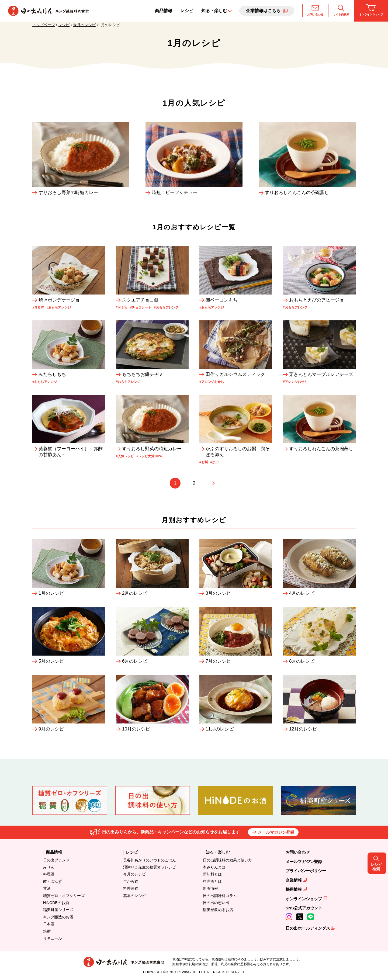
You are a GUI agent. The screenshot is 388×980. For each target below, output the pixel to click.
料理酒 (49, 874)
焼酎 (47, 931)
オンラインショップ (371, 10)
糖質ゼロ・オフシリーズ (64, 896)
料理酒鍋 (131, 888)
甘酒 (47, 888)
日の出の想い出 (216, 903)
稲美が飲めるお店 (218, 910)
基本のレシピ (134, 896)
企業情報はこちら (263, 11)
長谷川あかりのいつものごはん (150, 860)
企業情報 (294, 880)
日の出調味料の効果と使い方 (227, 860)
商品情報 (164, 11)
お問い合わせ (315, 10)
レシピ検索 (377, 490)
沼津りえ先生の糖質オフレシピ (150, 867)
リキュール (53, 938)
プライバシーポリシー (306, 871)
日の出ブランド (56, 860)
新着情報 (210, 888)
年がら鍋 (131, 881)
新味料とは (212, 874)
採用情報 (294, 889)
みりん (49, 867)
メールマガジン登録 (276, 832)
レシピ (187, 11)
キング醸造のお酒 (58, 917)
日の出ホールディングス (308, 928)
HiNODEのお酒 (56, 903)
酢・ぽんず (53, 881)
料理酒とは (212, 881)
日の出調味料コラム (220, 896)
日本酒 (49, 924)
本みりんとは (214, 867)
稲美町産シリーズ (58, 910)
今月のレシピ (84, 25)
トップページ (44, 25)
